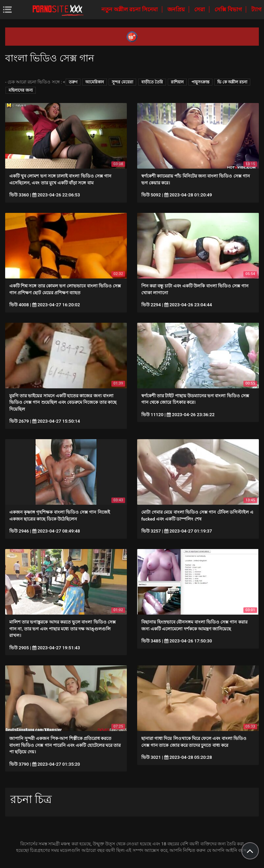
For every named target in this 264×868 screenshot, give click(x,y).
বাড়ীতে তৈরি (152, 82)
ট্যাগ (256, 9)
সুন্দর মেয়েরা (122, 82)
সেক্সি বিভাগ (229, 9)
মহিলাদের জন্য (21, 90)
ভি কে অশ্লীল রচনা (232, 82)
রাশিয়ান (177, 82)
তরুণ (73, 82)
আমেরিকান (95, 82)
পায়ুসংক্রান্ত (200, 82)
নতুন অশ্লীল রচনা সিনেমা (130, 9)
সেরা (200, 9)
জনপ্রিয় (177, 9)
